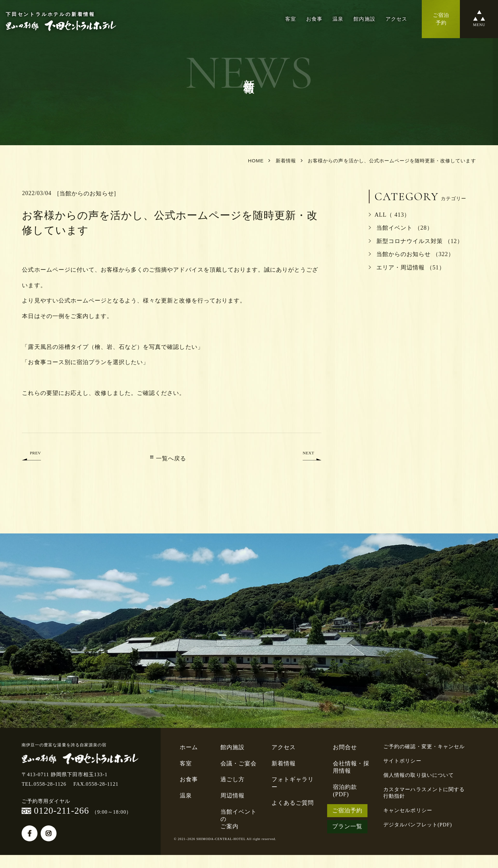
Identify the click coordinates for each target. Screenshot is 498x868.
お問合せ (345, 747)
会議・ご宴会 (239, 763)
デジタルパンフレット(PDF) (418, 825)
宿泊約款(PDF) (345, 791)
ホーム (189, 747)
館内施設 (364, 19)
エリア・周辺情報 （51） (407, 268)
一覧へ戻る (168, 459)
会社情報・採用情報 (351, 767)
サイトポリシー (402, 761)
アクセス (396, 19)
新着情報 (284, 763)
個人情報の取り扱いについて (419, 775)
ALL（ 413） (389, 215)
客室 (291, 19)
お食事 (314, 19)
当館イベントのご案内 (239, 819)
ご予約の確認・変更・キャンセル (424, 746)
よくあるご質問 (293, 803)
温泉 (338, 19)
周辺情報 (232, 796)
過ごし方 (232, 779)
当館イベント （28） (401, 228)
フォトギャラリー (293, 783)
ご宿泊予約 (347, 810)
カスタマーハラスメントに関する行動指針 (424, 793)
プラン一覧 (347, 826)
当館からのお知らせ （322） (411, 254)
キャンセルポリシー (408, 810)
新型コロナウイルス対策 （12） (416, 241)
